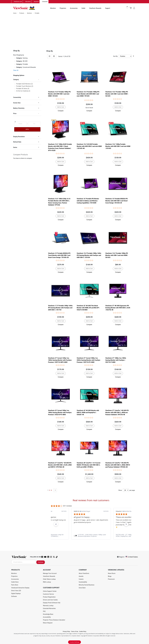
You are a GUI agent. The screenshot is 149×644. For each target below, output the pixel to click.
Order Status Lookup (49, 579)
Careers (81, 579)
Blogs (110, 576)
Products (22, 13)
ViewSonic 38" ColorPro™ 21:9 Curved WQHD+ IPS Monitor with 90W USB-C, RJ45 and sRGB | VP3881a (88, 465)
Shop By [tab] (50, 51)
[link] (91, 536)
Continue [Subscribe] (41, 562)
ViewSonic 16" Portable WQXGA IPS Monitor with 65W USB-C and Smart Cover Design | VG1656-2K (117, 201)
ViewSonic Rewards (95, 8)
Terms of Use (75, 632)
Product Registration (49, 597)
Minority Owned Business (87, 585)
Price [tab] (15, 114)
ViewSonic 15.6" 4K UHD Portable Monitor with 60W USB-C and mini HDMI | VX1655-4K (89, 146)
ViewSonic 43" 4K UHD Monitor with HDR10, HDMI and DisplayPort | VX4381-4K (88, 413)
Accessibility (47, 617)
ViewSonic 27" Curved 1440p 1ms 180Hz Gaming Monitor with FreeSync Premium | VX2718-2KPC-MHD (60, 360)
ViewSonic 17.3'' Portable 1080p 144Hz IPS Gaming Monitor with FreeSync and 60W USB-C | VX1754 (60, 308)
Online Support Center (50, 591)
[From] (20, 124)
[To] (34, 124)
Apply (27, 129)
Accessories (74, 8)
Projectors (63, 8)
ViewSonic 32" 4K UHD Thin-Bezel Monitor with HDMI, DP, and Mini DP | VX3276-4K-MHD (88, 308)
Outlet (83, 8)
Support (108, 8)
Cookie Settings (75, 642)
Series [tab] (15, 147)
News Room (112, 573)
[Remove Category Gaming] (15, 58)
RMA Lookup (47, 582)
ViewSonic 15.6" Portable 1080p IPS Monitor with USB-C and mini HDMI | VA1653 (117, 255)
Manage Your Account (50, 573)
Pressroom (111, 579)
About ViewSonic (84, 573)
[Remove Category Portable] (15, 64)
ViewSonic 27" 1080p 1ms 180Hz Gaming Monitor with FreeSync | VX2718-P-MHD (116, 360)
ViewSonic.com (18, 2)
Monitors (53, 8)
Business (36, 2)
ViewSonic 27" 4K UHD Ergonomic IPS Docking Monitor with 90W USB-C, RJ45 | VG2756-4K (118, 308)
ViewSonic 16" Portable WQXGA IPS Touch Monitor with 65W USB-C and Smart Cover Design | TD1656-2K (59, 255)
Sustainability (83, 582)
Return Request (48, 623)
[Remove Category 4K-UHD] (15, 61)
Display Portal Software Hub (52, 603)
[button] (61, 111)
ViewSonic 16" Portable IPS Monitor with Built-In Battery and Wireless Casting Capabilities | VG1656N (88, 201)
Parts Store (15, 585)
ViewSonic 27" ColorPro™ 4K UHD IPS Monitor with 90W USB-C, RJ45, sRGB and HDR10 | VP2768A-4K (60, 465)
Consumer (45, 2)
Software (14, 596)
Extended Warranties (49, 609)
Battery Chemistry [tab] (19, 108)
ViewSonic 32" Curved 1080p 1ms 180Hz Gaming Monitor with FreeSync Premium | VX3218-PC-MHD (60, 413)
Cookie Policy (83, 632)
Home (15, 13)
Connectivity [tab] (17, 97)
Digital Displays (16, 594)
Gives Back (82, 588)
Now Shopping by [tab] (19, 55)
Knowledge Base (48, 614)
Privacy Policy (66, 632)
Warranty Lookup (48, 606)
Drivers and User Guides (50, 600)
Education (28, 2)
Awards (81, 576)
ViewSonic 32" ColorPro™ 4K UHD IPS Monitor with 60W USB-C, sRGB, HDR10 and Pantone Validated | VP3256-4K (118, 465)
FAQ (44, 611)
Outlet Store (15, 582)
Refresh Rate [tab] (17, 142)
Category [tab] (16, 80)
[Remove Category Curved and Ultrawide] (15, 67)
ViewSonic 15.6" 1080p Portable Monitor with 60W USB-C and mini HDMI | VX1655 (118, 146)
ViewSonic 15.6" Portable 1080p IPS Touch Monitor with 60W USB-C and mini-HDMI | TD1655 (88, 94)
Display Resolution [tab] (19, 137)
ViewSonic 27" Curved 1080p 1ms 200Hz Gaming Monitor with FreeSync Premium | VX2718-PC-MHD (88, 360)
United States (132, 557)
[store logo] (24, 8)
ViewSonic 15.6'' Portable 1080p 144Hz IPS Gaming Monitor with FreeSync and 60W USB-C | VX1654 (89, 255)
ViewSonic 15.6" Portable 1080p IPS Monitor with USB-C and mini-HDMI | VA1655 (117, 94)
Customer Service (48, 594)
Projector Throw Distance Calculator (54, 620)
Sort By (115, 56)
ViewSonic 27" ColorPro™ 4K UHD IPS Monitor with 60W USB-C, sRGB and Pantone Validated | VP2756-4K (117, 413)
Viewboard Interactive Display (20, 588)
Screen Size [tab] (17, 103)
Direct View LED (16, 591)
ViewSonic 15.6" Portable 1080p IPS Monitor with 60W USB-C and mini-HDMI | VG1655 (59, 94)
